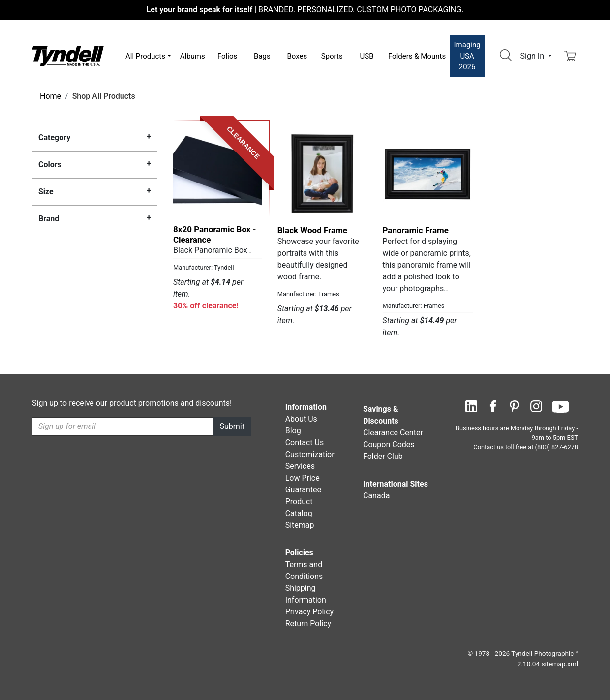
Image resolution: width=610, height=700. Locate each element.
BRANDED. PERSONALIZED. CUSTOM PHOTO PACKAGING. (305, 10)
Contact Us (305, 442)
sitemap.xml (560, 664)
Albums (193, 56)
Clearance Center (393, 433)
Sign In (533, 56)
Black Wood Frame (312, 230)
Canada (376, 496)
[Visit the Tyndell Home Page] (68, 55)
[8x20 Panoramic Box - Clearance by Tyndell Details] (217, 173)
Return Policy (308, 624)
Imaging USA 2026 (467, 56)
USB (367, 56)
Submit (232, 426)
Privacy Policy (310, 612)
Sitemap (300, 525)
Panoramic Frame (416, 230)
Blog (293, 431)
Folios (227, 56)
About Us (301, 419)
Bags (262, 56)
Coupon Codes (389, 444)
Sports (332, 56)
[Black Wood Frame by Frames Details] (323, 173)
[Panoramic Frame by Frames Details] (428, 173)
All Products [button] (145, 56)
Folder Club (383, 456)
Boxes (297, 56)
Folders (417, 56)
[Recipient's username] (123, 426)
